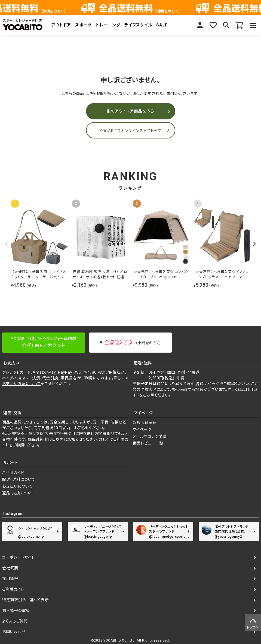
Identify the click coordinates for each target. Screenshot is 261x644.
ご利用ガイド (13, 473)
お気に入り (213, 25)
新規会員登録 (145, 423)
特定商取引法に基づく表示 (25, 600)
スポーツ (83, 25)
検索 (226, 25)
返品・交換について (19, 493)
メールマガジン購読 (150, 436)
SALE (162, 25)
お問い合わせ (14, 632)
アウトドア (61, 25)
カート (239, 25)
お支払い (11, 363)
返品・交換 (12, 413)
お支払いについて (17, 486)
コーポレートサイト (18, 557)
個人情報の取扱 (16, 610)
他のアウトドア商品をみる (130, 111)
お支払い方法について (21, 384)
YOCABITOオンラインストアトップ (130, 131)
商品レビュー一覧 (148, 443)
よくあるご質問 (15, 621)
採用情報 (10, 579)
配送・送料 (143, 363)
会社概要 (10, 568)
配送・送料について (19, 479)
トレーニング (108, 25)
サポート (11, 463)
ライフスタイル (138, 25)
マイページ (200, 25)
